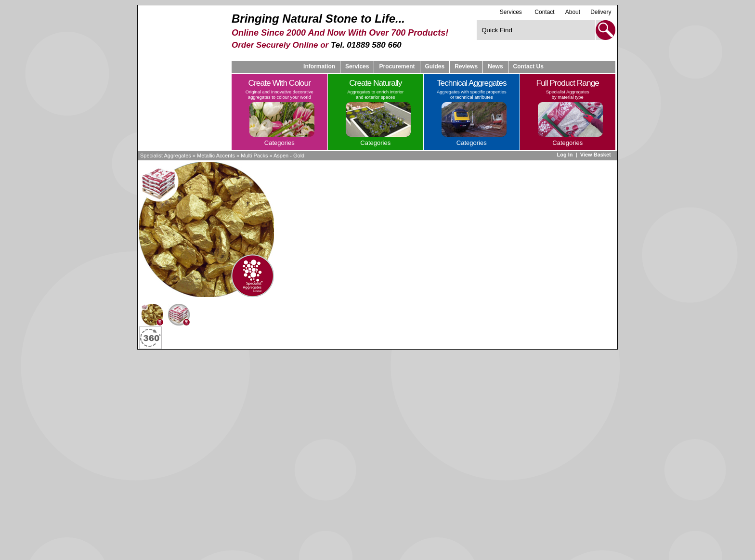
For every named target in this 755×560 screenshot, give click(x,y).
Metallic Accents (216, 156)
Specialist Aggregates (166, 156)
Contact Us (528, 66)
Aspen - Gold (289, 156)
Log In (565, 155)
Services (511, 12)
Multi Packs (254, 156)
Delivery (601, 12)
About (573, 12)
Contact (544, 12)
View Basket (596, 155)
